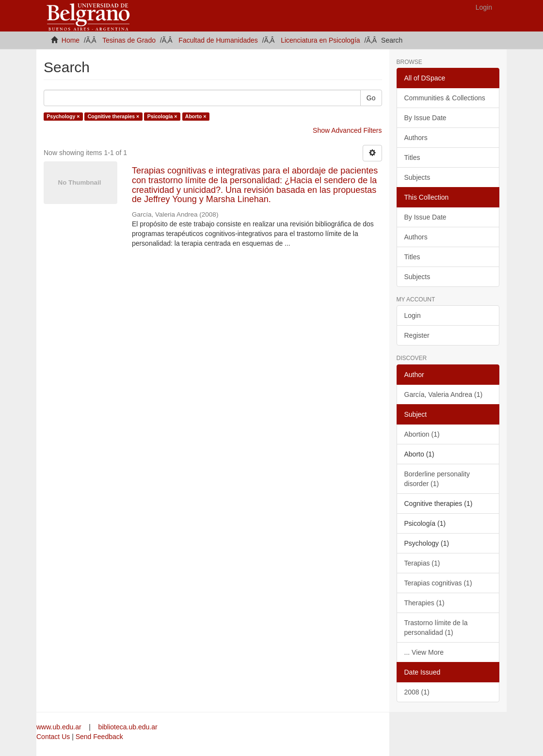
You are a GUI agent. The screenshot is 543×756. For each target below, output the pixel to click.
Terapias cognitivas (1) (438, 583)
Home (71, 40)
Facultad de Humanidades (218, 40)
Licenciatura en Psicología (320, 40)
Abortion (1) (422, 434)
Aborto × (196, 116)
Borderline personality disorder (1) (437, 479)
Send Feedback (99, 737)
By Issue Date (425, 118)
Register (417, 335)
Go (371, 98)
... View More (424, 652)
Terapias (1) (422, 563)
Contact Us (53, 737)
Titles (412, 157)
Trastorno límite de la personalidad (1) (436, 628)
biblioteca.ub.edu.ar (128, 727)
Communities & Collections (445, 98)
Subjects (417, 177)
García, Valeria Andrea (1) (444, 394)
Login (413, 315)
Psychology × (63, 116)
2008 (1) (417, 692)
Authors (416, 138)
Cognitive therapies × (114, 116)
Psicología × (162, 116)
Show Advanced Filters (347, 130)
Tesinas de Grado (129, 40)
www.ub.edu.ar (60, 727)
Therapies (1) (424, 603)
